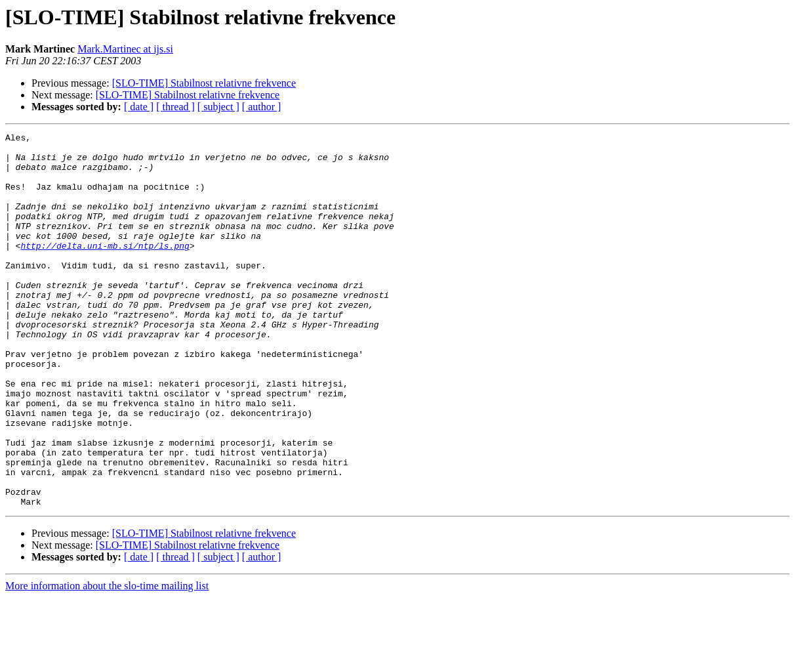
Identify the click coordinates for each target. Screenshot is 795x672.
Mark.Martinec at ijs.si (125, 49)
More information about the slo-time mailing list (107, 661)
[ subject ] (218, 107)
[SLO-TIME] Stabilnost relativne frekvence (204, 83)
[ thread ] (175, 107)
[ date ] (139, 107)
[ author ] (262, 107)
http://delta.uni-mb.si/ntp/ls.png (105, 269)
